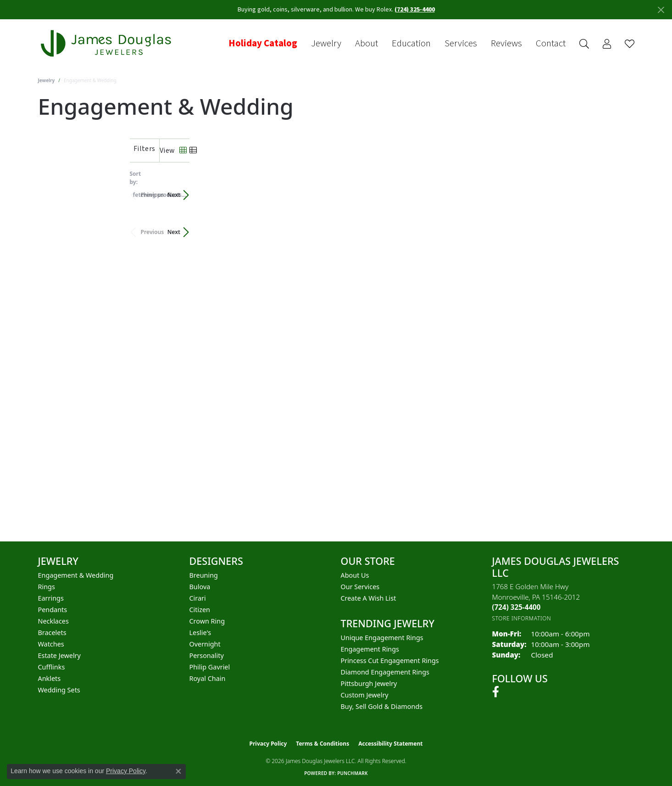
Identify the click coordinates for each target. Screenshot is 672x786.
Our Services (360, 587)
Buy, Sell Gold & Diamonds (382, 706)
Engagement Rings (370, 649)
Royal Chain (208, 678)
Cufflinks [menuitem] (52, 667)
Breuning (204, 575)
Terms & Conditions (322, 744)
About (367, 44)
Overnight (205, 644)
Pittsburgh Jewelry (369, 683)
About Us (355, 575)
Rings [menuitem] (47, 587)
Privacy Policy (268, 744)
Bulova (200, 587)
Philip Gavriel (210, 667)
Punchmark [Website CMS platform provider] (353, 773)
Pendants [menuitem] (53, 610)
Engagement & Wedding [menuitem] (76, 575)
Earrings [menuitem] (51, 598)
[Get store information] (522, 618)
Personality (207, 655)
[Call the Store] (516, 607)
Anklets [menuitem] (50, 678)
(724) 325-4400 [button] (415, 10)
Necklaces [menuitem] (53, 621)
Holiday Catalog (263, 44)
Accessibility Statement (390, 744)
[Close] (661, 10)
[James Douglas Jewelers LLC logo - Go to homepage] (108, 43)
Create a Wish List (369, 598)
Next (618, 190)
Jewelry (326, 44)
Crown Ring (207, 621)
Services (461, 44)
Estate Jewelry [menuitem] (59, 655)
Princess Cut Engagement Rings (390, 661)
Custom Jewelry (365, 695)
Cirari (198, 598)
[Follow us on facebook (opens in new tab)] (496, 692)
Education (411, 44)
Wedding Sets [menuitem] (59, 690)
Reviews (506, 44)
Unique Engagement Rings (382, 638)
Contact (551, 44)
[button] (584, 44)
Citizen (200, 610)
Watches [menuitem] (51, 644)
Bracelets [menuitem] (52, 633)
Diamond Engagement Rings (385, 672)
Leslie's (200, 633)
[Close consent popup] (178, 771)
